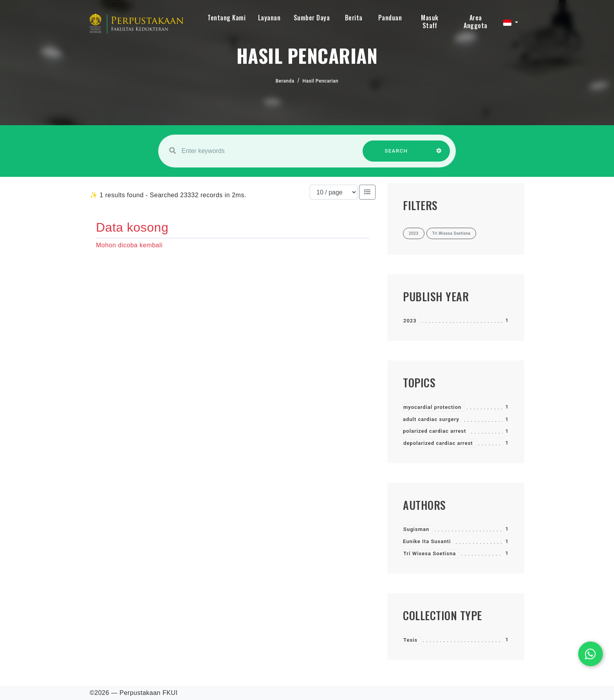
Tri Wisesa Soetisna (430, 553)
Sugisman (416, 529)
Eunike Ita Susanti (427, 541)
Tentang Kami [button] (227, 18)
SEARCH (396, 155)
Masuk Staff (430, 22)
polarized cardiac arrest (434, 431)
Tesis (410, 640)
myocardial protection (432, 407)
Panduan (390, 18)
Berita (354, 18)
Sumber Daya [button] (312, 18)
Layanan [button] (269, 18)
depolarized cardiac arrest (438, 443)
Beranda (285, 81)
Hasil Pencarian (321, 81)
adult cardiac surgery (431, 419)
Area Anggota (476, 22)
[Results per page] (334, 192)
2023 (410, 321)
